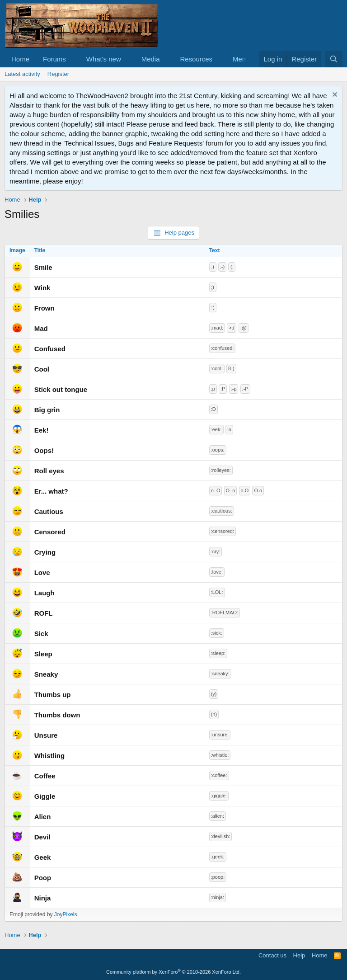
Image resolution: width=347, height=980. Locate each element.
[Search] (334, 59)
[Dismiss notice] (334, 96)
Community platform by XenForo (173, 972)
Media (151, 59)
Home (20, 59)
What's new (104, 59)
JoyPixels (66, 914)
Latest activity (22, 74)
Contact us (272, 955)
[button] (73, 59)
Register (58, 74)
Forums (54, 59)
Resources (196, 59)
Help (299, 955)
